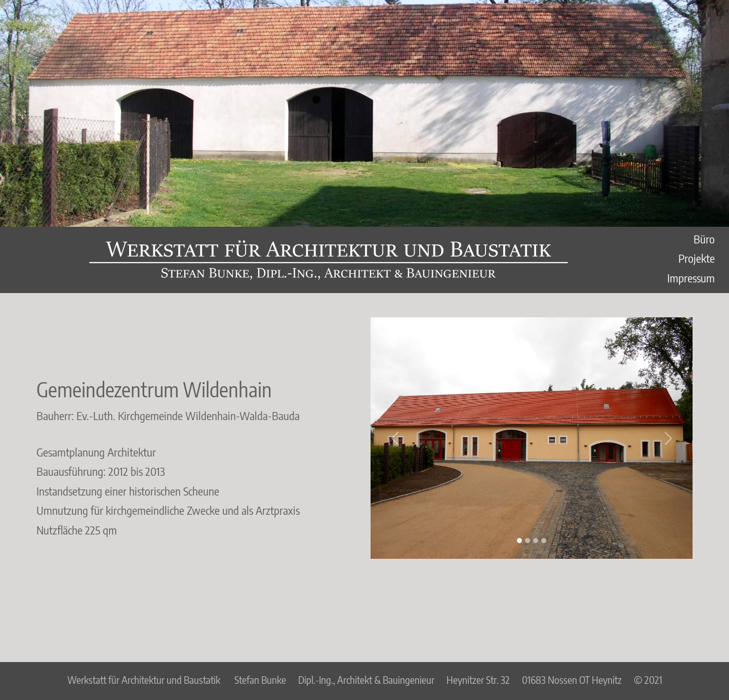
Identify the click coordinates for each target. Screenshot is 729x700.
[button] (395, 438)
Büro (704, 239)
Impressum (691, 278)
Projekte (697, 258)
